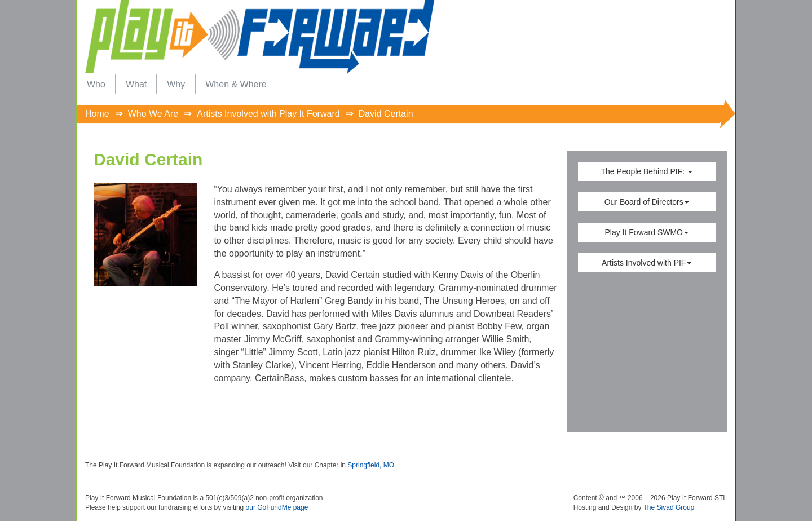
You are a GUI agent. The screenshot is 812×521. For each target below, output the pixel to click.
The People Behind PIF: (646, 171)
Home (97, 114)
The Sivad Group (669, 507)
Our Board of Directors (647, 202)
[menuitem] (96, 84)
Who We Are (153, 114)
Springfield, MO (371, 465)
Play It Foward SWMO (647, 232)
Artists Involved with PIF (646, 263)
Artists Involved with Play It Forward (268, 114)
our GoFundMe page (277, 507)
